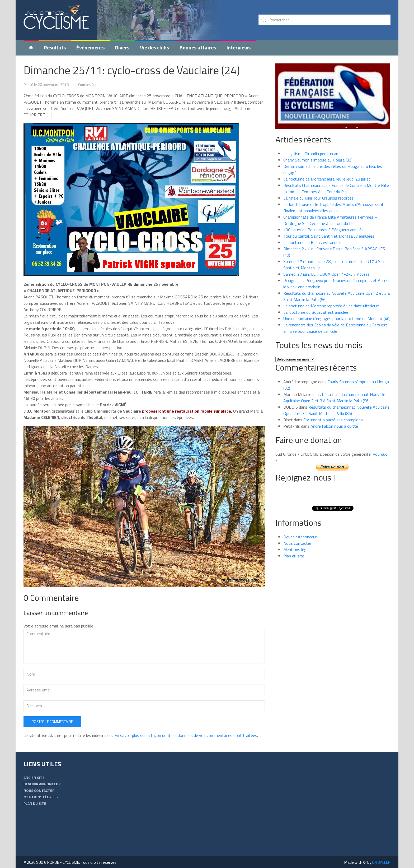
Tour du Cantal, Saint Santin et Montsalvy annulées (329, 236)
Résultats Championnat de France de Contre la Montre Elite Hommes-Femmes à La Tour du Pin (336, 188)
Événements (90, 47)
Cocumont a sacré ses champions (333, 420)
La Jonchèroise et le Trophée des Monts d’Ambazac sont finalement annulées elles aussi (333, 207)
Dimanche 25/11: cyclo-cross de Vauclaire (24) (132, 70)
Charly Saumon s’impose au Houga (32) (318, 160)
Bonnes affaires (198, 47)
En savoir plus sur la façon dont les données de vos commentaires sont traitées (186, 735)
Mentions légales (298, 550)
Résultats (55, 47)
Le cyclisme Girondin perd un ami (312, 154)
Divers (122, 47)
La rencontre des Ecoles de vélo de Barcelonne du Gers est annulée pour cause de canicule (335, 328)
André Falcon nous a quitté (334, 426)
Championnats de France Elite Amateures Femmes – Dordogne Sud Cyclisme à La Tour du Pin (330, 220)
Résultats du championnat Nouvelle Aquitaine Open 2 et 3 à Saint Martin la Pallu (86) (334, 398)
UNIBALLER (381, 862)
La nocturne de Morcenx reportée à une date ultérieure (331, 306)
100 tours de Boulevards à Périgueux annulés (323, 230)
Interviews (239, 47)
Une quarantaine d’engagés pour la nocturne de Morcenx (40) (337, 318)
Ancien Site (34, 777)
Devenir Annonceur (300, 537)
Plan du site (294, 556)
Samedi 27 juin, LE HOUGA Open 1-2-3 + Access (326, 274)
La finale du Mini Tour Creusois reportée (318, 198)
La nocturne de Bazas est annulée (313, 242)
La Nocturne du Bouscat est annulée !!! (318, 312)
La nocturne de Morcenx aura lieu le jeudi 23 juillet (327, 179)
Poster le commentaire (52, 721)
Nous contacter (297, 543)
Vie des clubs (154, 47)
